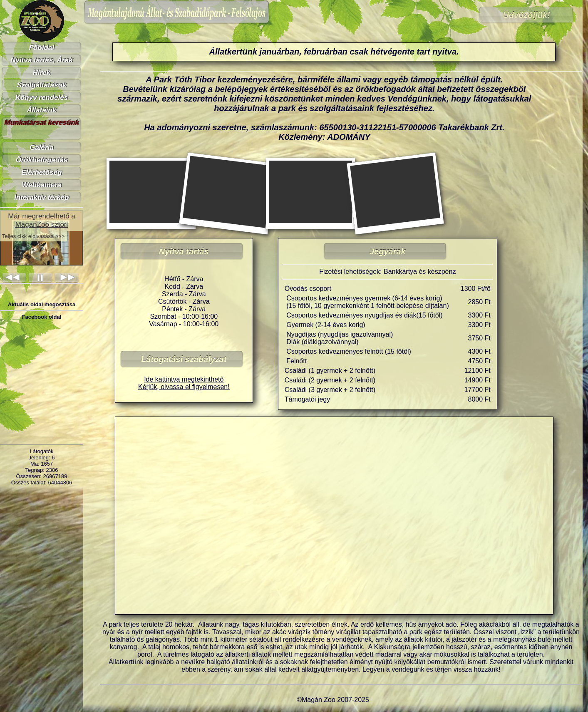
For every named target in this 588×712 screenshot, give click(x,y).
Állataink (42, 110)
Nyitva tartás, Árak (41, 60)
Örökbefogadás (42, 160)
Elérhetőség (41, 172)
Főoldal (42, 48)
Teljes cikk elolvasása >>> (33, 236)
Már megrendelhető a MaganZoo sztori (42, 220)
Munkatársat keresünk (42, 123)
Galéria (42, 148)
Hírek (42, 73)
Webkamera (41, 185)
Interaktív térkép (41, 197)
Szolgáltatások (41, 85)
